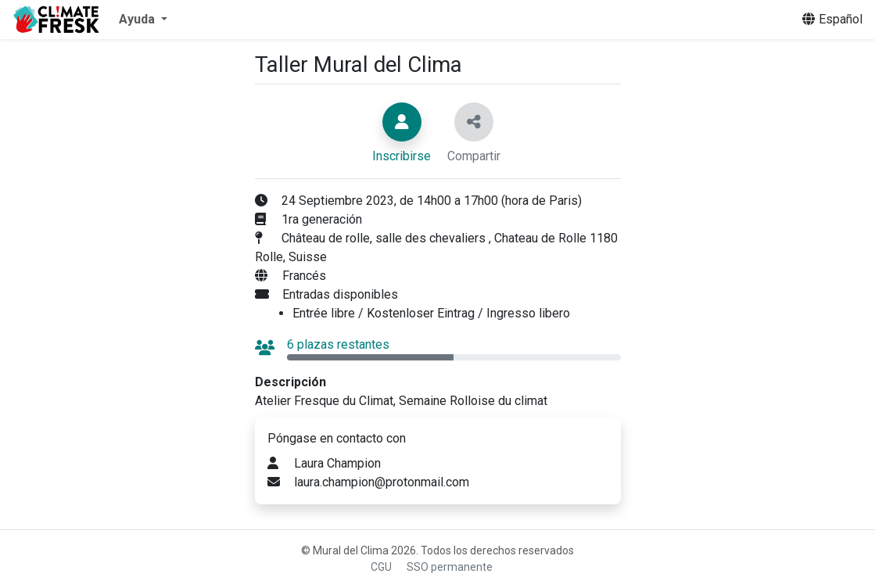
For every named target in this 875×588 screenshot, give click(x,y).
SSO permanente (450, 567)
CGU (381, 567)
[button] (143, 20)
